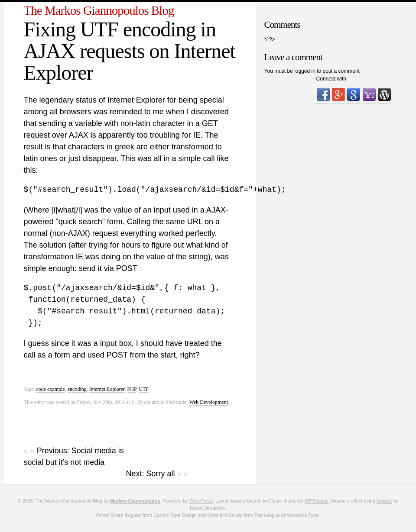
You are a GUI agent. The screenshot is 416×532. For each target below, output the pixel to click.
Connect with (331, 79)
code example (50, 389)
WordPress (201, 501)
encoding (77, 389)
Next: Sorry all (150, 474)
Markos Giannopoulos (135, 501)
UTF (144, 389)
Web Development (209, 402)
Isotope (384, 501)
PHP (132, 389)
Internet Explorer (107, 389)
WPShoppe (317, 501)
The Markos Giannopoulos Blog (99, 10)
